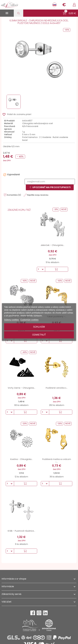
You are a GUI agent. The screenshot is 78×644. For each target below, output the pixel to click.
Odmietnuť (39, 335)
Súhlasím (39, 327)
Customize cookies (29, 320)
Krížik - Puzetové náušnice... (21, 531)
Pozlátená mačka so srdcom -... (57, 461)
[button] (69, 13)
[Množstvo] (41, 269)
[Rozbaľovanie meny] (64, 5)
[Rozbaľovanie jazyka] (54, 5)
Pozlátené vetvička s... (57, 388)
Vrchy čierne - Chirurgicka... (22, 388)
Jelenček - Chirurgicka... (52, 245)
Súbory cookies (12, 320)
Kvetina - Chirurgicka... (22, 459)
